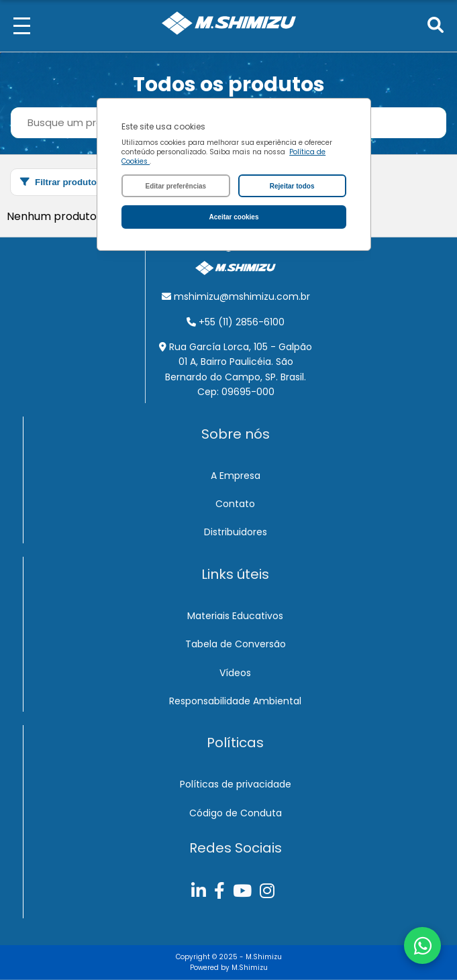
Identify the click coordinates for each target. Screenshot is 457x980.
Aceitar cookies (234, 217)
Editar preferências (176, 186)
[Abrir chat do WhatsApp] (422, 945)
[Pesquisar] (436, 26)
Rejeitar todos (292, 186)
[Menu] (22, 26)
